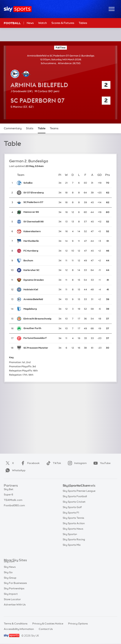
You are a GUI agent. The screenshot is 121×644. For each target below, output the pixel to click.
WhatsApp (15, 470)
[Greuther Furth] (39, 329)
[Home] (18, 9)
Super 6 (8, 496)
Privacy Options (78, 624)
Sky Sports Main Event (76, 491)
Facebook (29, 463)
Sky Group (10, 582)
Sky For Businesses (15, 587)
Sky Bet (9, 491)
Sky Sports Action (74, 529)
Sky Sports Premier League (79, 496)
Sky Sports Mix (72, 550)
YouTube (101, 463)
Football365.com (14, 507)
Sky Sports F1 (71, 518)
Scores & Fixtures (63, 23)
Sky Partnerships (14, 593)
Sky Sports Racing (74, 545)
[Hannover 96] (39, 212)
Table (42, 128)
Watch (43, 23)
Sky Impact (11, 598)
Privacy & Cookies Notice (48, 624)
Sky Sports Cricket (74, 507)
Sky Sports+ (70, 540)
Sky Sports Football (75, 502)
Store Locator (12, 603)
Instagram (76, 463)
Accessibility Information (19, 629)
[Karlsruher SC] (39, 270)
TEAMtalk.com (13, 502)
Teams (54, 128)
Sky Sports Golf (72, 513)
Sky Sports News (73, 534)
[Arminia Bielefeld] (39, 299)
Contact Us (46, 629)
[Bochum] (39, 261)
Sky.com (9, 566)
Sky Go (8, 576)
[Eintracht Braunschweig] (39, 319)
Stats (30, 128)
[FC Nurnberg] (39, 251)
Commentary (13, 128)
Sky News (10, 571)
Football (12, 23)
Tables (83, 23)
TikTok (53, 463)
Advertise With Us (15, 609)
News (30, 23)
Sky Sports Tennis (73, 523)
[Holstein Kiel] (39, 290)
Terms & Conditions (16, 624)
